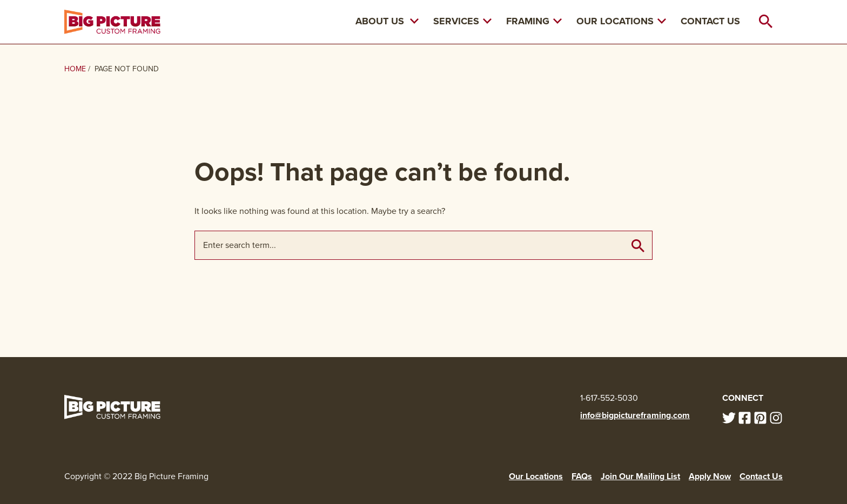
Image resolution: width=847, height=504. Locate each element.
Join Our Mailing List (640, 476)
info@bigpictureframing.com (635, 415)
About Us (380, 21)
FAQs (582, 476)
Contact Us (710, 21)
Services (462, 21)
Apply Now (710, 476)
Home (75, 69)
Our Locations (621, 21)
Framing (534, 21)
